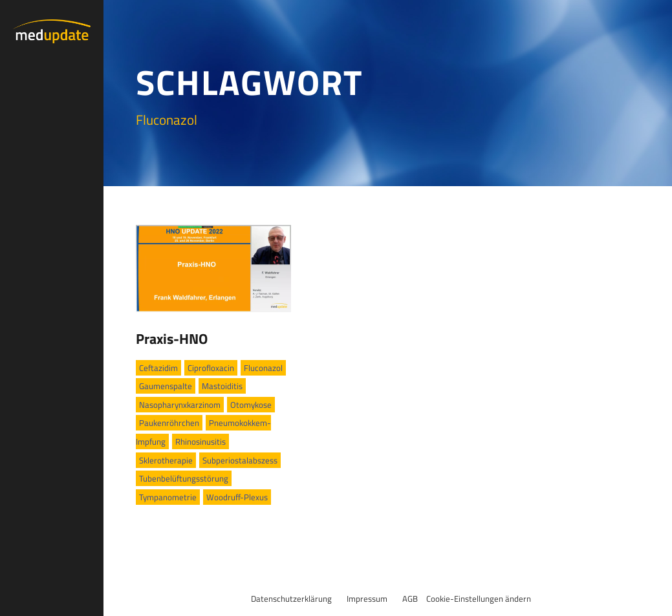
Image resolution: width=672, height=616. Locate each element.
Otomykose (251, 405)
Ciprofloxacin (211, 368)
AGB (410, 599)
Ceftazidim (158, 368)
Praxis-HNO (172, 339)
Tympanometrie (168, 497)
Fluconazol (263, 368)
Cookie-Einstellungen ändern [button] (479, 599)
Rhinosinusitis (201, 441)
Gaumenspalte (166, 386)
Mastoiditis (222, 386)
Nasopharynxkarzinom (180, 405)
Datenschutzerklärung (291, 599)
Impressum (367, 599)
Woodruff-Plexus (237, 497)
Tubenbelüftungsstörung (184, 478)
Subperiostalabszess (240, 460)
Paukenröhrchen (169, 423)
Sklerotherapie (166, 460)
